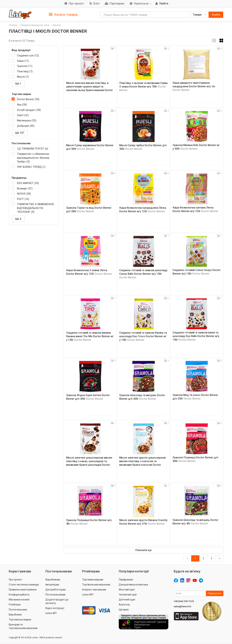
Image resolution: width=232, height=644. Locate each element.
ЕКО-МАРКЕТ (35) (28, 183)
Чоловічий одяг (128, 595)
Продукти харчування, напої (35, 25)
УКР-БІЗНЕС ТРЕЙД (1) (31, 167)
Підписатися (215, 593)
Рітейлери (15, 605)
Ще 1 (18, 84)
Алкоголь (124, 605)
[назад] (187, 558)
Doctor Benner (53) (28, 99)
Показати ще (143, 550)
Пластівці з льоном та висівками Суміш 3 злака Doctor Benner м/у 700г (143, 87)
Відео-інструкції (55, 608)
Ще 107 (20, 133)
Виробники (15, 615)
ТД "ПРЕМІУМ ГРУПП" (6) (33, 149)
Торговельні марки (20, 620)
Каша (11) (23, 61)
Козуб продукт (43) (29, 110)
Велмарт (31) (25, 188)
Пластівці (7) (25, 71)
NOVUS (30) (24, 194)
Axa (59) (22, 105)
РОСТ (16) (23, 199)
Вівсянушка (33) (27, 120)
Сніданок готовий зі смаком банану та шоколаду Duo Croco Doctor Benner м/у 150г (143, 336)
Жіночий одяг (127, 590)
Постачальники (18, 610)
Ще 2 (18, 219)
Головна (13, 25)
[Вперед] (219, 558)
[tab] (63, 14)
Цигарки (124, 610)
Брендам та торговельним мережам (23, 626)
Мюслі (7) (23, 77)
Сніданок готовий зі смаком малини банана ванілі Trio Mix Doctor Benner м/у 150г (90, 336)
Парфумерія (126, 580)
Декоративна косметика (133, 585)
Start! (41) (23, 115)
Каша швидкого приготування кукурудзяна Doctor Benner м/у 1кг (194, 86)
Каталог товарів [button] (63, 15)
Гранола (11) (25, 66)
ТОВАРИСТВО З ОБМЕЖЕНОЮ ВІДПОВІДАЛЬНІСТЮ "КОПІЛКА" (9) (36, 208)
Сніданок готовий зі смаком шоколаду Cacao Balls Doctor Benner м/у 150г (143, 274)
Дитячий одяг (127, 600)
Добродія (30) (26, 126)
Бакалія (57, 25)
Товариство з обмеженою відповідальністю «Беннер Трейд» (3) (33, 158)
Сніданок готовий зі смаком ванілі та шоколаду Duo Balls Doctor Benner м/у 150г (196, 336)
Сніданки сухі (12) (28, 56)
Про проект (15, 580)
